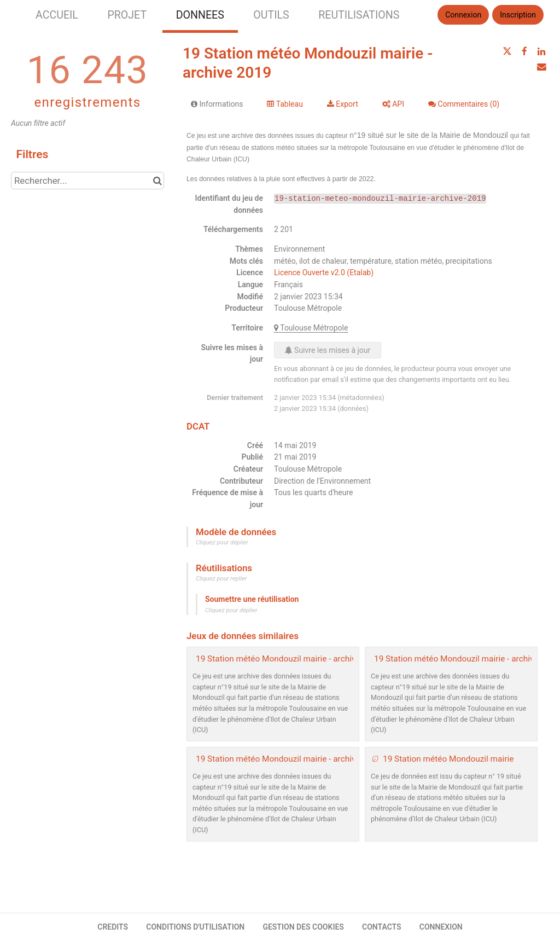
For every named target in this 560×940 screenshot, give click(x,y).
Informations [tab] (217, 104)
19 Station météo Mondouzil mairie (448, 759)
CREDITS (113, 927)
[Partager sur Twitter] (507, 51)
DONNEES (200, 15)
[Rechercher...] (87, 181)
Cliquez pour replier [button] (221, 579)
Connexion (463, 15)
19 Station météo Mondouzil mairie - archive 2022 (288, 759)
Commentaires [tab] (464, 104)
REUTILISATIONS (359, 15)
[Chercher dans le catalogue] (157, 181)
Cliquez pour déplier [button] (222, 542)
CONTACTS (382, 927)
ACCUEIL (57, 15)
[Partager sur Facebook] (524, 51)
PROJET (127, 15)
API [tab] (393, 104)
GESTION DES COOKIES (303, 927)
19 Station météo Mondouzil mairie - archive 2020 (288, 659)
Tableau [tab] (285, 104)
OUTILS (271, 15)
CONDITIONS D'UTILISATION (195, 927)
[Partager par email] (541, 67)
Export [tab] (343, 104)
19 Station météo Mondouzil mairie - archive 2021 (467, 659)
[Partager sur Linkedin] (541, 51)
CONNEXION (441, 927)
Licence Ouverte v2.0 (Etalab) (324, 272)
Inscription (518, 15)
